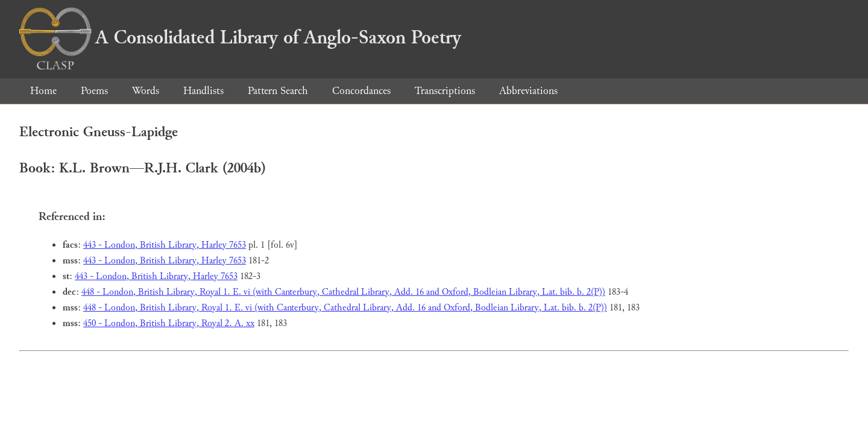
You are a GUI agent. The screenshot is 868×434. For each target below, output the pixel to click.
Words (146, 91)
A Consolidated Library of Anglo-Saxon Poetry (240, 37)
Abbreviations (528, 91)
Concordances (361, 91)
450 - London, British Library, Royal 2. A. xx (169, 323)
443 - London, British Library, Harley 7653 (165, 245)
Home (43, 91)
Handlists (203, 91)
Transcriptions (445, 91)
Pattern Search (278, 91)
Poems (94, 91)
